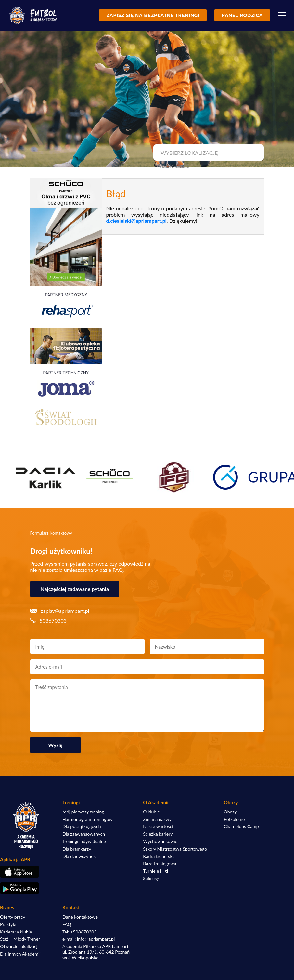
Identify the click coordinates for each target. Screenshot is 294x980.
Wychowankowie (160, 841)
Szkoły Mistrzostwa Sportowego (175, 849)
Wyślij (56, 745)
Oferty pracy (13, 917)
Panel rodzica (242, 15)
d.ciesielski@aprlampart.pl (136, 221)
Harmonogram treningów (87, 819)
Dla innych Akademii (20, 954)
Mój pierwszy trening (83, 812)
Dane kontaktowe (80, 917)
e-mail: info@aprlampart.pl (89, 939)
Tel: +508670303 (80, 932)
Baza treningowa (160, 864)
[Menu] (282, 15)
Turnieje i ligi (155, 871)
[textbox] (208, 153)
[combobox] (208, 153)
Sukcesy (151, 879)
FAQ (67, 924)
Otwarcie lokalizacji (19, 946)
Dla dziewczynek (79, 856)
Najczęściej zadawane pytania (75, 589)
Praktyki (8, 924)
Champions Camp (241, 826)
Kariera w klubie (16, 932)
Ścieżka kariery (158, 834)
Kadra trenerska (159, 856)
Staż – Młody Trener (20, 939)
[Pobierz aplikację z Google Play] (26, 888)
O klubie (151, 812)
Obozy (230, 812)
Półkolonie (234, 819)
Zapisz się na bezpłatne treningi (153, 15)
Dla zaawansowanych (84, 834)
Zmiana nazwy (157, 819)
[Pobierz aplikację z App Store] (26, 872)
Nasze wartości (158, 826)
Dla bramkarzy (77, 849)
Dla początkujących (82, 826)
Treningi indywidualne (84, 841)
